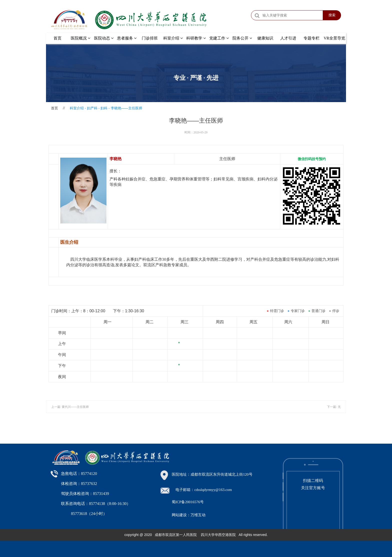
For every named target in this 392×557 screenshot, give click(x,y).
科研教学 (196, 38)
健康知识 (265, 38)
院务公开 (242, 38)
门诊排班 (150, 38)
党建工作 (219, 38)
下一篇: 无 (334, 407)
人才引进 (288, 38)
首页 (57, 38)
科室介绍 (173, 38)
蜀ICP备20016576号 (188, 502)
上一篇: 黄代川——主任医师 (70, 407)
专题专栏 (311, 38)
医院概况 (80, 38)
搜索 (332, 15)
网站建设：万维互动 (189, 515)
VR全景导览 (334, 38)
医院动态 (104, 38)
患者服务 (127, 38)
